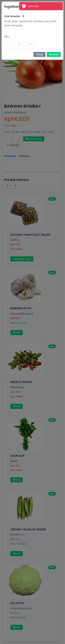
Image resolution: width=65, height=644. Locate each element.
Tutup (39, 54)
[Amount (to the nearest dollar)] (19, 44)
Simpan (54, 54)
